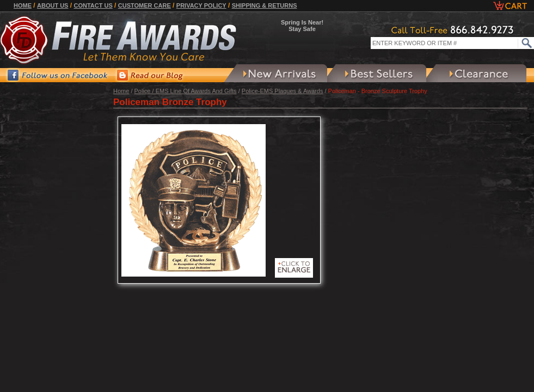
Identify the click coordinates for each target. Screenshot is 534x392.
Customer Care (145, 5)
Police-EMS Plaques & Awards (283, 91)
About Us (53, 5)
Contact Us (93, 5)
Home (23, 5)
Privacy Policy (201, 5)
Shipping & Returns (265, 5)
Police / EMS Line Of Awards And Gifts (186, 91)
